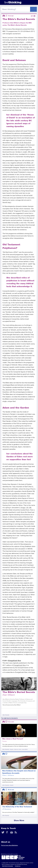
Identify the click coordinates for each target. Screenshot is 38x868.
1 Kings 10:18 (18, 143)
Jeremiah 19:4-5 (11, 390)
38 (30, 507)
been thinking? (9, 9)
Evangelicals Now (14, 661)
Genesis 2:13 (25, 594)
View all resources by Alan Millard (11, 705)
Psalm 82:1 (16, 266)
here (33, 672)
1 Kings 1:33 (24, 507)
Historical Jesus (18, 749)
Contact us (18, 866)
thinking (13, 2)
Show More (19, 820)
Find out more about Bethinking (9, 845)
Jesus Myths (25, 749)
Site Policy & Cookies (8, 866)
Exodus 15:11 (7, 266)
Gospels (11, 749)
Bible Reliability (6, 715)
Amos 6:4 (27, 143)
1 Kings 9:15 (28, 83)
